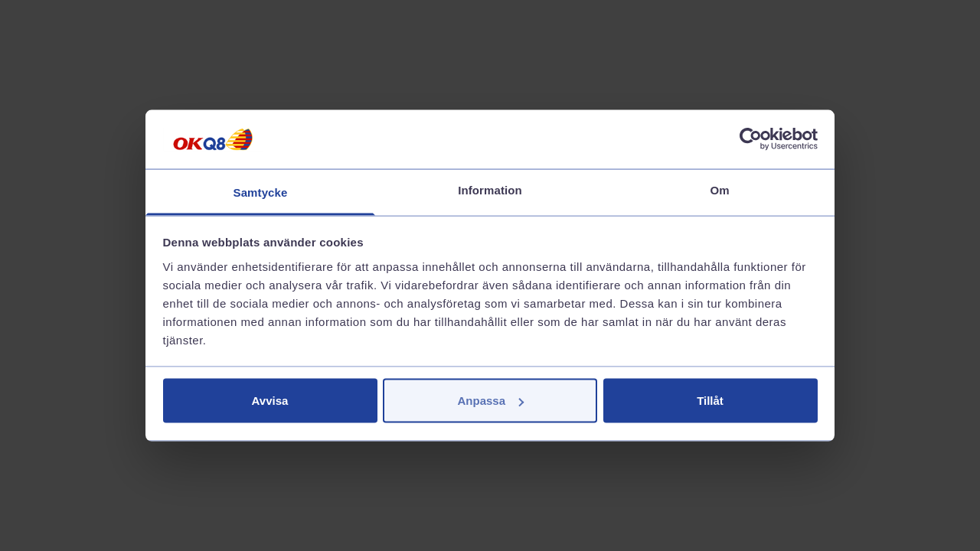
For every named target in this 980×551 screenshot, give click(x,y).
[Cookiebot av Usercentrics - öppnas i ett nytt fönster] (751, 139)
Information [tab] (490, 189)
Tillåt (710, 401)
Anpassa (490, 401)
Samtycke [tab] (261, 192)
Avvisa (270, 401)
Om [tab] (719, 189)
